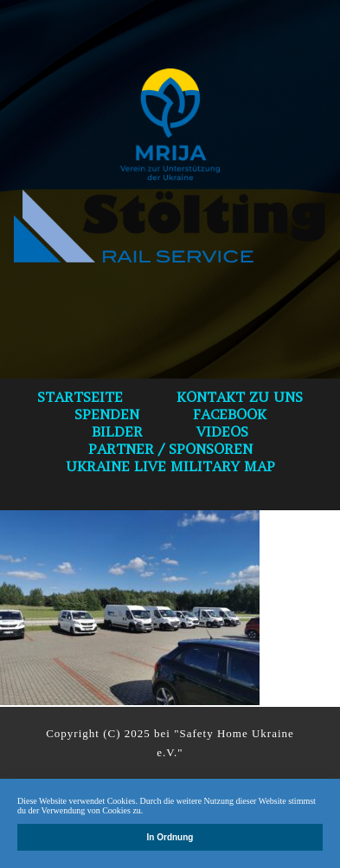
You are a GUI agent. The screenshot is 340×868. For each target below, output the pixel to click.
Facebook (230, 414)
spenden (107, 414)
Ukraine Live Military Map (170, 466)
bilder (117, 431)
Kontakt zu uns (240, 397)
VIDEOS (222, 431)
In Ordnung (170, 837)
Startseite (80, 397)
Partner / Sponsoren (170, 449)
